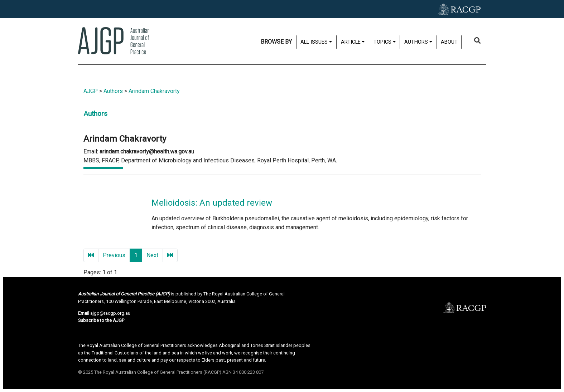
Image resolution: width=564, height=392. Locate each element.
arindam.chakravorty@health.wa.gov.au (147, 151)
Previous (114, 255)
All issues (314, 42)
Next (152, 255)
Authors (416, 42)
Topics (382, 42)
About (449, 42)
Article (351, 42)
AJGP (91, 91)
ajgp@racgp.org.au (110, 313)
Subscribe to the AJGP (101, 320)
